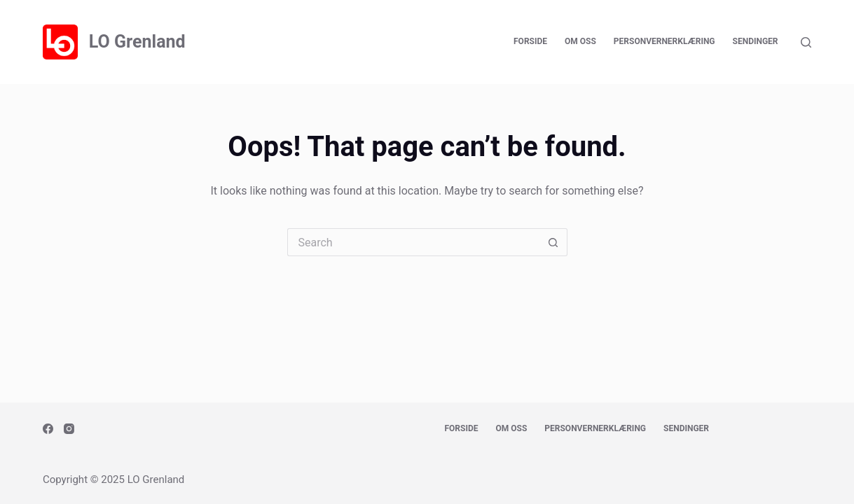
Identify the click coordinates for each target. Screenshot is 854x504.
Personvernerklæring (664, 41)
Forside (530, 41)
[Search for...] (413, 242)
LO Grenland (137, 42)
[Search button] (553, 242)
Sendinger (756, 41)
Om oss (580, 41)
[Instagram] (69, 429)
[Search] (806, 42)
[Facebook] (48, 429)
